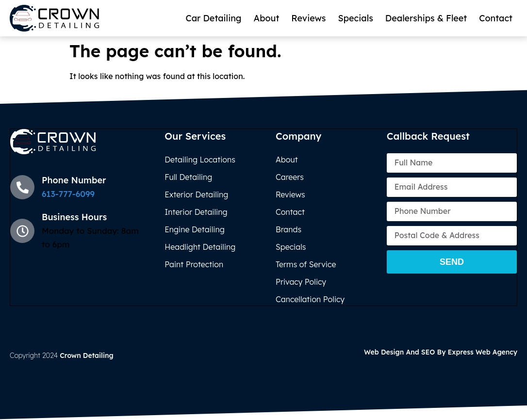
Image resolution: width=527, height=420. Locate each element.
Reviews (308, 18)
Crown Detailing (87, 355)
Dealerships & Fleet (426, 18)
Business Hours (74, 217)
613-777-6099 (68, 194)
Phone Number (74, 180)
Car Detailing (213, 18)
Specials (355, 18)
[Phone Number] (22, 187)
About (267, 18)
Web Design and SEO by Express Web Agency (441, 352)
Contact (496, 18)
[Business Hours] (22, 231)
